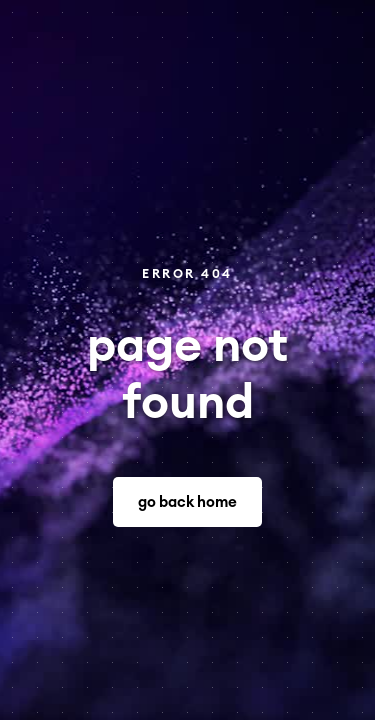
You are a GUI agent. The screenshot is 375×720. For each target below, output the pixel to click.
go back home (187, 502)
